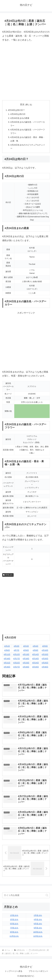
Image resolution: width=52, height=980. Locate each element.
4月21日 (7, 663)
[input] (26, 895)
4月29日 (35, 667)
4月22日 (16, 663)
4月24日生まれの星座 (20, 118)
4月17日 (16, 659)
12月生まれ (38, 936)
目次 (22, 104)
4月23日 (26, 663)
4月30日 (45, 667)
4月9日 (35, 650)
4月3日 (26, 646)
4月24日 (35, 663)
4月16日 (7, 659)
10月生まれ (38, 932)
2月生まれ (38, 915)
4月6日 (7, 650)
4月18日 (26, 659)
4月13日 (26, 654)
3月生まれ (14, 919)
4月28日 (26, 667)
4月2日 (17, 646)
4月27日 (16, 667)
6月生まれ (38, 924)
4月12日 (16, 654)
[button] (47, 895)
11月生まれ (14, 936)
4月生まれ (8, 575)
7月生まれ (14, 928)
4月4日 (35, 646)
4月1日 (7, 646)
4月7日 (17, 650)
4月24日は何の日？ (16, 110)
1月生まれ (14, 915)
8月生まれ (38, 928)
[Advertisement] (26, 71)
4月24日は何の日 (18, 114)
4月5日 (45, 646)
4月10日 (45, 650)
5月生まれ (14, 924)
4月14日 (35, 654)
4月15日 (45, 654)
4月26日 (7, 667)
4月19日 (35, 659)
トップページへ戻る (14, 971)
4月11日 (7, 654)
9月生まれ (14, 932)
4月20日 (45, 659)
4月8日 (26, 650)
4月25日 (45, 663)
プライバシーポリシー (38, 971)
